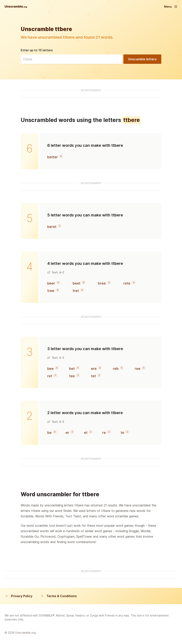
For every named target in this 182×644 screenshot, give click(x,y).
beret (52, 227)
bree (102, 283)
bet (72, 369)
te (122, 433)
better (53, 157)
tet (93, 376)
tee (72, 376)
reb (116, 369)
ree (138, 369)
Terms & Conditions (58, 596)
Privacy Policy (19, 596)
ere (94, 369)
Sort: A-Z (56, 272)
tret (76, 291)
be (49, 433)
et (86, 433)
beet (77, 283)
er (67, 433)
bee (50, 369)
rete (127, 283)
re (104, 433)
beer (51, 283)
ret (50, 376)
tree (51, 291)
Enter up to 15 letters (37, 50)
